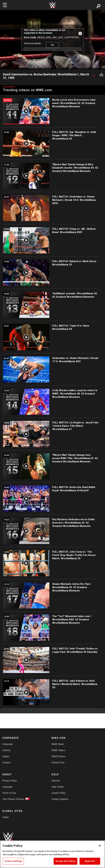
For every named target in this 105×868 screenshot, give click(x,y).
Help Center (58, 787)
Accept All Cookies (66, 861)
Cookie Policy (59, 793)
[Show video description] (94, 75)
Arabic (6, 817)
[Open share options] (101, 75)
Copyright (7, 787)
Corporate (7, 744)
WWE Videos (58, 750)
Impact (6, 756)
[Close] (100, 846)
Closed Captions (60, 799)
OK (52, 45)
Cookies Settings (13, 861)
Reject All (90, 861)
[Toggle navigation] (5, 5)
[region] (52, 854)
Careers (6, 750)
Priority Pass (58, 763)
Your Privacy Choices (13, 799)
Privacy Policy (10, 781)
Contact (6, 763)
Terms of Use (9, 793)
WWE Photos (58, 756)
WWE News (58, 744)
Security (56, 781)
